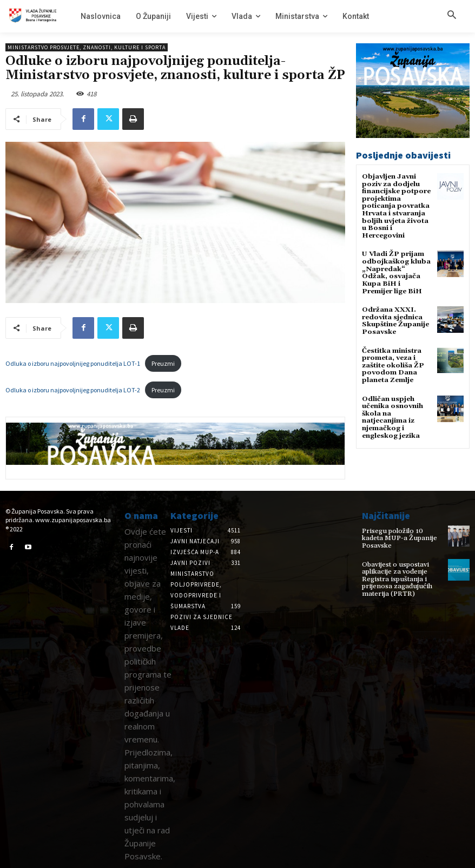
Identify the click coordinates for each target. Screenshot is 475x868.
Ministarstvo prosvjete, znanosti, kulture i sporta (87, 47)
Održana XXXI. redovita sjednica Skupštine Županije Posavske (394, 310)
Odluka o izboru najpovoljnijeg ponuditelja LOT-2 (73, 390)
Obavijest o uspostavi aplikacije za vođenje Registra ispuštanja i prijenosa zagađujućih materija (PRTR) (395, 573)
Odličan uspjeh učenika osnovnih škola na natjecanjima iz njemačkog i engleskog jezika (392, 404)
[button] (452, 16)
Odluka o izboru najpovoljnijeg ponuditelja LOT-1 (73, 363)
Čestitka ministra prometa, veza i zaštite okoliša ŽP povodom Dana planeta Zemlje (392, 353)
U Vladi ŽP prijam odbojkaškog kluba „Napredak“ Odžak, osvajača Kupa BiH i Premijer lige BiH (395, 267)
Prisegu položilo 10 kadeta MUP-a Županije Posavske (402, 535)
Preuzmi (163, 363)
